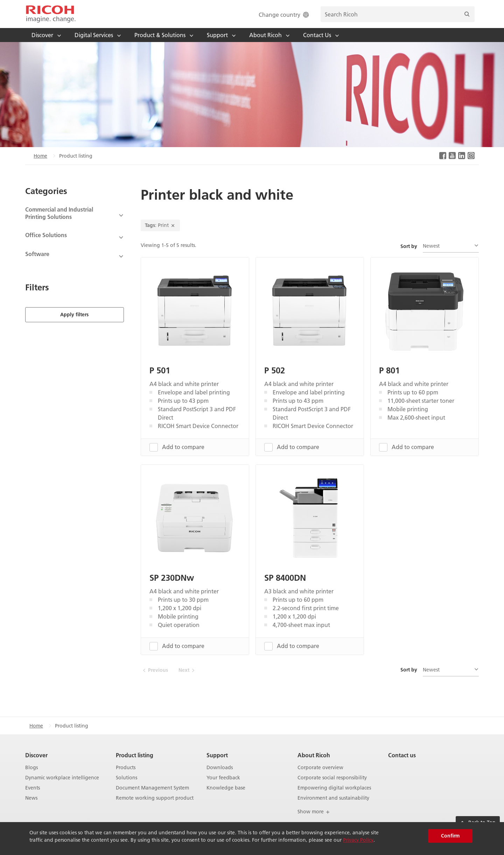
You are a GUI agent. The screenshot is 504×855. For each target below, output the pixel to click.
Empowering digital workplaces (334, 788)
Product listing (135, 755)
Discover (36, 755)
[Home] (51, 14)
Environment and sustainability (333, 798)
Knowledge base (226, 788)
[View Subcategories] (75, 215)
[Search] (467, 14)
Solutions (127, 778)
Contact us (402, 755)
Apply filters (74, 314)
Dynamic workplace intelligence (62, 778)
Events (33, 788)
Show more (314, 812)
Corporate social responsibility (332, 778)
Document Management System (152, 788)
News (31, 798)
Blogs (31, 768)
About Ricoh (314, 755)
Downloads (220, 768)
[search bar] (398, 14)
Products (126, 768)
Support (217, 755)
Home (40, 156)
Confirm (450, 836)
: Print (160, 225)
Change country (284, 15)
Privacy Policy (358, 840)
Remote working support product (155, 798)
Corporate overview (320, 768)
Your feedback (223, 778)
